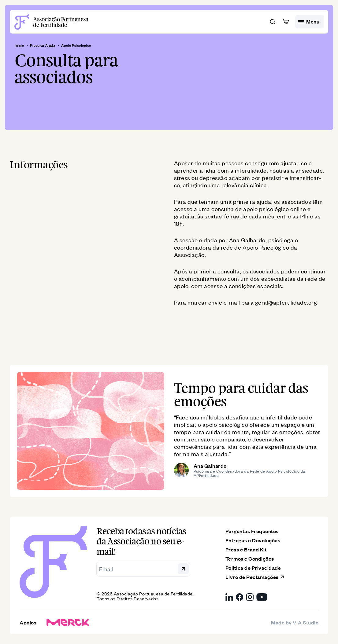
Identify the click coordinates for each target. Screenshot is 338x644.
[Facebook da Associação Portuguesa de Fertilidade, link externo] (240, 597)
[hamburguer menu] (310, 22)
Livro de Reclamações (255, 577)
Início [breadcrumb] (19, 46)
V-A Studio (306, 622)
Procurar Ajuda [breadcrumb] (43, 46)
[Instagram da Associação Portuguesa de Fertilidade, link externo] (250, 597)
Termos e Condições (250, 559)
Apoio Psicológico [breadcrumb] (76, 46)
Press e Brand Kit (246, 549)
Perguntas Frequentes (252, 531)
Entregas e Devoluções (253, 540)
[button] (273, 22)
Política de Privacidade (253, 568)
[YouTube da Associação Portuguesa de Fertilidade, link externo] (262, 597)
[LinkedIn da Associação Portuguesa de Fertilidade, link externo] (229, 597)
